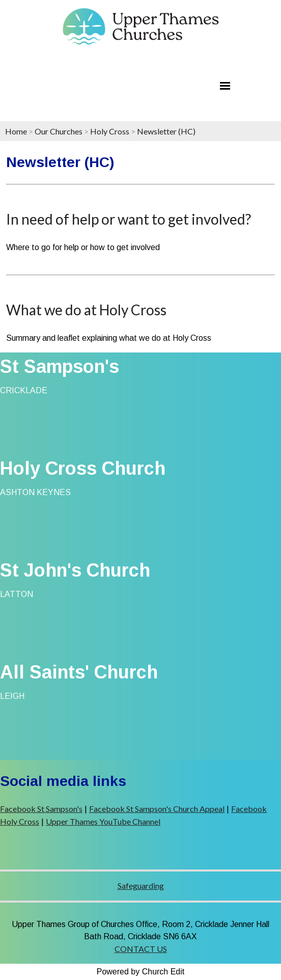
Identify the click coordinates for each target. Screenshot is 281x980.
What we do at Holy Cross (86, 310)
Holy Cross (110, 131)
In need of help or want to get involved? (129, 219)
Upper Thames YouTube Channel (103, 821)
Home (16, 131)
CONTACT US (141, 949)
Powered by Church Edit (141, 972)
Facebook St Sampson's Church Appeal (157, 809)
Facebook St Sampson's (41, 809)
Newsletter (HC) (166, 131)
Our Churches (59, 131)
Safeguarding (141, 886)
